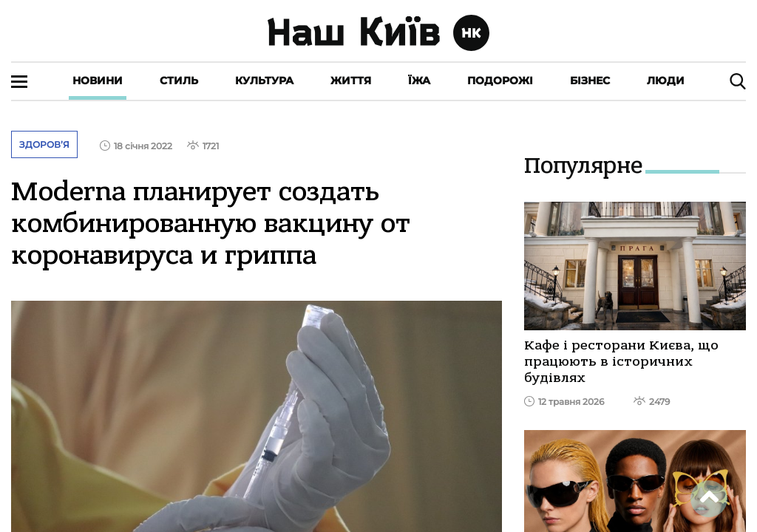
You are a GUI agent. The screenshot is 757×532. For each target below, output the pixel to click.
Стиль (179, 81)
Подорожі (500, 81)
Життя (351, 81)
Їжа (419, 81)
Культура (264, 81)
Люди (666, 81)
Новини (98, 81)
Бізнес (590, 81)
